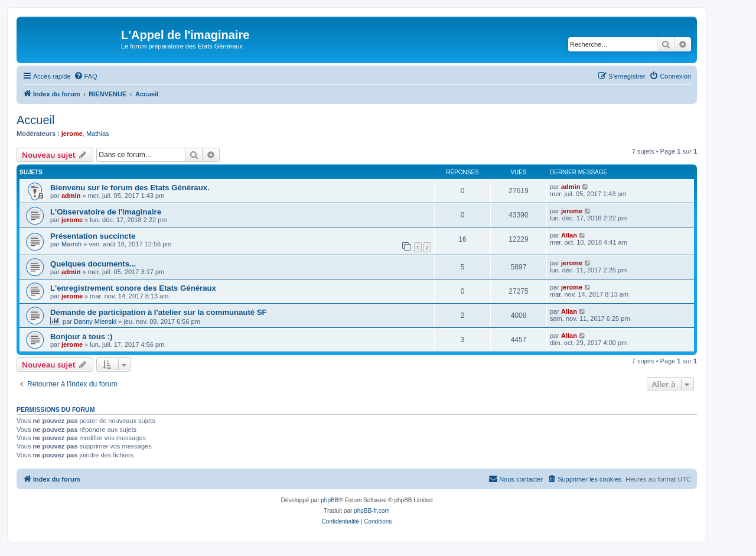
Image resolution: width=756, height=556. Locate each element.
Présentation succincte (93, 236)
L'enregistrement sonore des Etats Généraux (133, 288)
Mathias (98, 134)
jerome (72, 134)
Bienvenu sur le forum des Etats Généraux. (130, 188)
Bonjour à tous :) (82, 336)
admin (71, 196)
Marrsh (71, 244)
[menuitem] (86, 76)
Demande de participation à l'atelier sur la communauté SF (159, 312)
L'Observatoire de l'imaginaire (106, 212)
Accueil (35, 120)
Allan (569, 235)
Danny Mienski (95, 321)
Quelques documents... (93, 264)
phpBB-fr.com (372, 511)
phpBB (330, 500)
